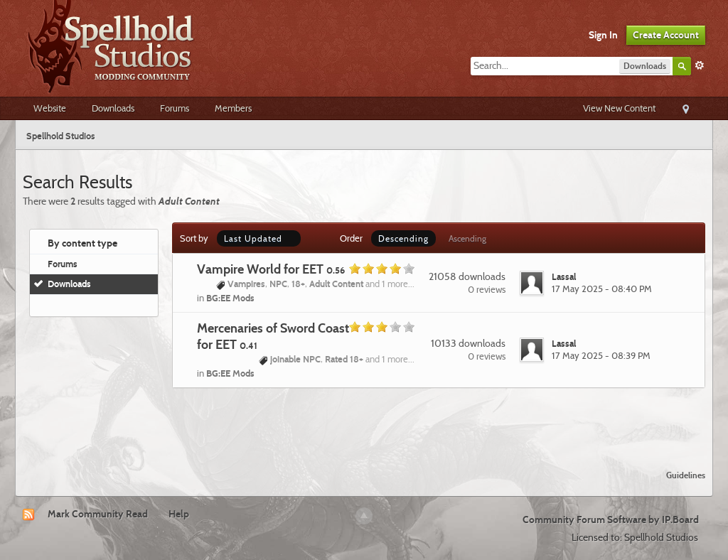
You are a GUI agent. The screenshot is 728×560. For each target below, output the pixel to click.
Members (233, 108)
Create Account (666, 35)
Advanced (700, 65)
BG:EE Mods (230, 298)
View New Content (619, 108)
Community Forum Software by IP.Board (611, 519)
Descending (403, 238)
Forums (175, 108)
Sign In (603, 35)
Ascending (467, 238)
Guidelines (686, 475)
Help (179, 514)
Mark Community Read (98, 514)
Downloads (113, 108)
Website (50, 108)
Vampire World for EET (271, 269)
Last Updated (259, 238)
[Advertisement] (364, 420)
